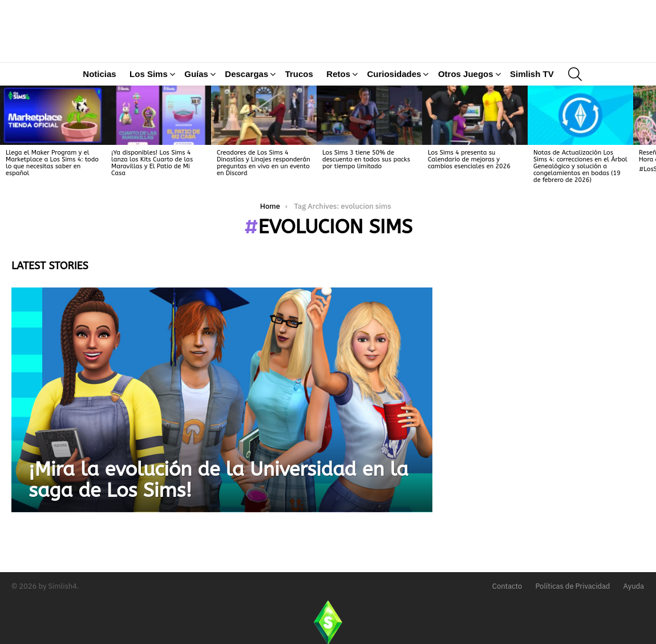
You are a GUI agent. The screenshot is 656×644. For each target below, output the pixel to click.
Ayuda (634, 586)
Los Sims (149, 115)
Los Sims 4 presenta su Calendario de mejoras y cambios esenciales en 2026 (469, 199)
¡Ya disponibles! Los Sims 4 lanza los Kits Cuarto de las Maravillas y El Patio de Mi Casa (152, 202)
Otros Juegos (466, 115)
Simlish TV (532, 113)
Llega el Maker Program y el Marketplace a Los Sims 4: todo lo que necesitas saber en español (52, 202)
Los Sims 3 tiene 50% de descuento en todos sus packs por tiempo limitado (366, 199)
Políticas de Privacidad (572, 586)
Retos (338, 115)
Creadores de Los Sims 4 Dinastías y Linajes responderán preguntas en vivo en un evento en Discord (264, 202)
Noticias (99, 113)
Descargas (246, 115)
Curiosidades (394, 115)
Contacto (507, 586)
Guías (196, 115)
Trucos (299, 113)
